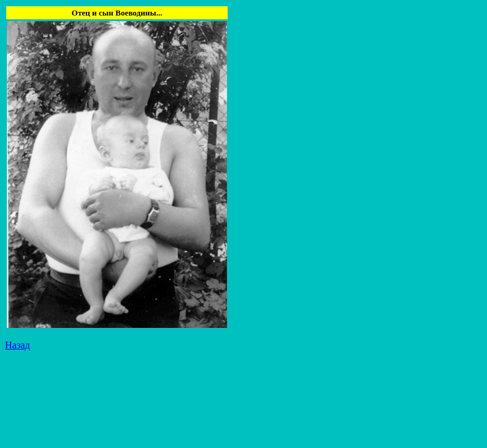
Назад (17, 345)
